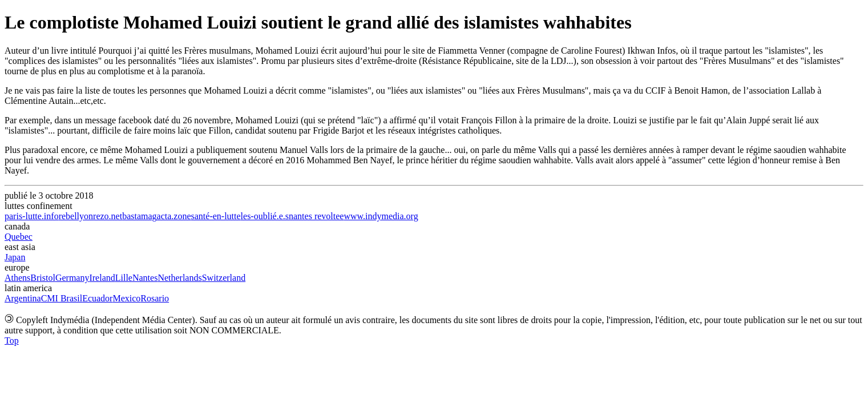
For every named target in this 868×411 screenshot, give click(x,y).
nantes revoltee (316, 216)
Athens (17, 278)
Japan (15, 257)
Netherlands (179, 278)
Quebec (19, 237)
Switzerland (224, 278)
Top (12, 341)
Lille (124, 278)
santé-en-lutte (216, 216)
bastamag (139, 216)
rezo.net (108, 216)
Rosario (155, 298)
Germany (72, 278)
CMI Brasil (62, 298)
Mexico (126, 298)
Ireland (102, 278)
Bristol (43, 278)
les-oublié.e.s (265, 216)
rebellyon (76, 216)
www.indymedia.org (381, 216)
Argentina (23, 298)
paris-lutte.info (32, 216)
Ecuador (97, 298)
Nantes (145, 278)
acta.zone (174, 216)
